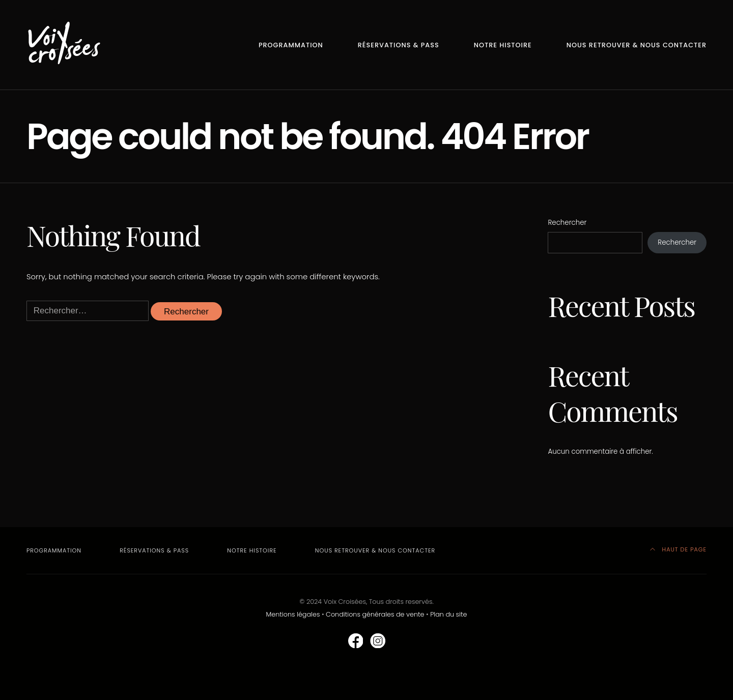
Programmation (291, 45)
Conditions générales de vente (375, 614)
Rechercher (567, 223)
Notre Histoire (503, 45)
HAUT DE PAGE (678, 549)
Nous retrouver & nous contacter (637, 45)
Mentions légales (293, 614)
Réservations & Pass (399, 45)
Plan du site (448, 614)
